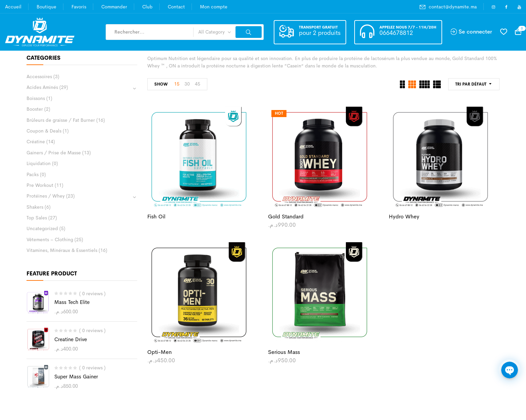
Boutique (46, 7)
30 (187, 84)
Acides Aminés (42, 87)
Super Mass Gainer (76, 377)
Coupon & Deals (44, 131)
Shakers (35, 207)
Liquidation (39, 163)
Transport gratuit (318, 27)
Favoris (79, 7)
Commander (114, 7)
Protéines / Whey (46, 196)
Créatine (36, 142)
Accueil (13, 7)
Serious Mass (284, 352)
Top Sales (37, 218)
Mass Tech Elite (72, 302)
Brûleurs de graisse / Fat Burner (61, 120)
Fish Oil (156, 217)
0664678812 (396, 33)
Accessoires (39, 76)
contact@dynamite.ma (453, 7)
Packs (33, 174)
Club (147, 7)
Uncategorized (42, 228)
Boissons (36, 98)
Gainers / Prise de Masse (54, 153)
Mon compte (214, 7)
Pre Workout (40, 185)
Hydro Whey (404, 217)
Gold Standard (286, 217)
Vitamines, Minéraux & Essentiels (62, 250)
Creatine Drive (71, 339)
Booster (35, 109)
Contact (176, 7)
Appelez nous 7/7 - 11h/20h (408, 27)
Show (161, 84)
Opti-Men (160, 352)
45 (198, 84)
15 (177, 84)
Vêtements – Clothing (50, 240)
